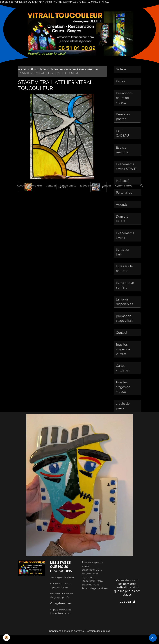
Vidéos (107, 186)
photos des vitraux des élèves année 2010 (74, 69)
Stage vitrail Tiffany (93, 590)
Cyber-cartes (124, 186)
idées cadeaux (90, 186)
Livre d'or (36, 186)
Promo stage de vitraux (95, 597)
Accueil (22, 186)
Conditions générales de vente (66, 640)
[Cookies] (7, 638)
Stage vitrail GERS (92, 578)
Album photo (68, 186)
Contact (51, 186)
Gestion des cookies (99, 640)
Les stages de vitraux (62, 586)
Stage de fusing (91, 593)
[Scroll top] (153, 638)
